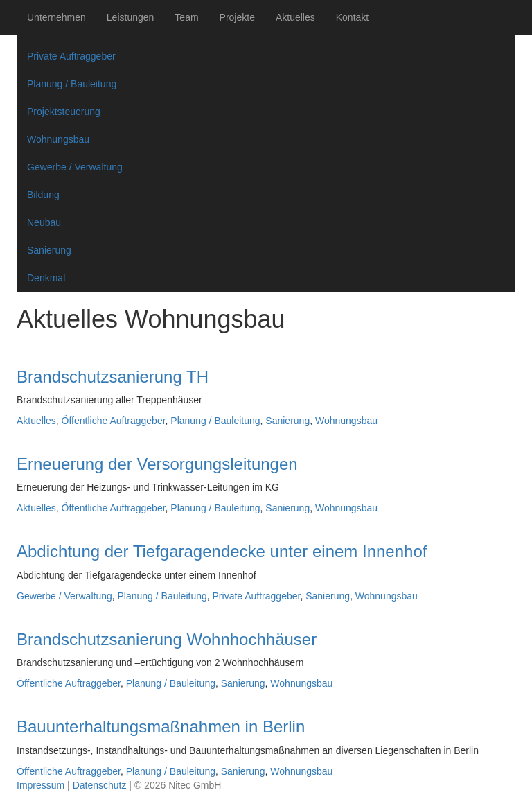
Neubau (44, 222)
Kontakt (352, 17)
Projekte (237, 17)
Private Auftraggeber (71, 56)
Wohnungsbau (58, 139)
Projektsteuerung (64, 112)
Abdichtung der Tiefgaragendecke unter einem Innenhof (222, 551)
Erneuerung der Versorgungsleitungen (157, 464)
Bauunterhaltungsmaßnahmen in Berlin (161, 727)
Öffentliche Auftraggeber (114, 421)
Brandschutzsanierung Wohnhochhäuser (167, 639)
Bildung (43, 195)
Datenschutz (100, 785)
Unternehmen (56, 17)
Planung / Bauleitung (72, 84)
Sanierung (49, 250)
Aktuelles (295, 17)
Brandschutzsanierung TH (113, 377)
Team (186, 17)
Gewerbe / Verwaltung (75, 167)
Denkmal (46, 278)
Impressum (41, 785)
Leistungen (131, 17)
